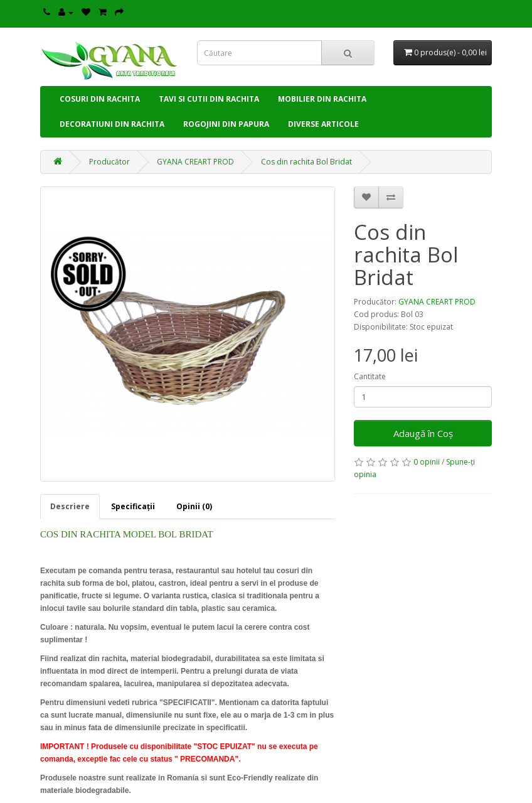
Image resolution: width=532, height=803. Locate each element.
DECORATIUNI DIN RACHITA (112, 124)
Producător (109, 162)
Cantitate (370, 376)
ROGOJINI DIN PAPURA (226, 124)
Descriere (70, 506)
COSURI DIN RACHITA (100, 99)
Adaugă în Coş (423, 433)
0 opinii (427, 462)
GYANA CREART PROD (195, 162)
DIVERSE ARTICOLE (323, 124)
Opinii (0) (194, 506)
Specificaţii (133, 506)
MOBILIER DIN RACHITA (322, 99)
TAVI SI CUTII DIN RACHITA (209, 99)
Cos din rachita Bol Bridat (306, 162)
